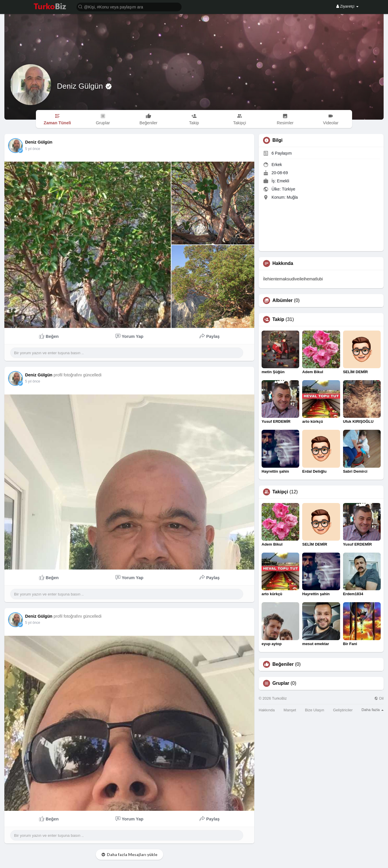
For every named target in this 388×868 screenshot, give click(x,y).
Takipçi (280, 492)
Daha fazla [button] (373, 710)
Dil (379, 698)
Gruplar (281, 683)
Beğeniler (283, 664)
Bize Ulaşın (314, 710)
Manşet (290, 710)
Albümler (282, 301)
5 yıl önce (33, 149)
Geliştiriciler (343, 710)
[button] (129, 7)
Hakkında (267, 710)
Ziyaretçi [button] (347, 6)
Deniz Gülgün (81, 86)
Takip (278, 319)
